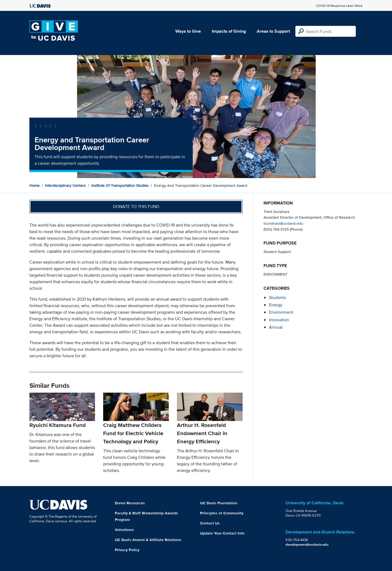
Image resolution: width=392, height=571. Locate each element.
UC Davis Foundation (219, 503)
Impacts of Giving (229, 31)
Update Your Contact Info (222, 533)
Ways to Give (188, 31)
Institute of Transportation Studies (120, 185)
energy (276, 305)
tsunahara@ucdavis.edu (283, 223)
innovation (279, 320)
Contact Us (210, 523)
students (277, 297)
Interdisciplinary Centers (65, 185)
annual (276, 327)
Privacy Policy (127, 550)
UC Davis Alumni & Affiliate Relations (148, 540)
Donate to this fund (136, 207)
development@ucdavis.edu (307, 544)
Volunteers (124, 530)
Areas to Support (273, 31)
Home (34, 185)
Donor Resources (130, 503)
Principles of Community (222, 513)
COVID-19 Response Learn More (339, 6)
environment (281, 312)
